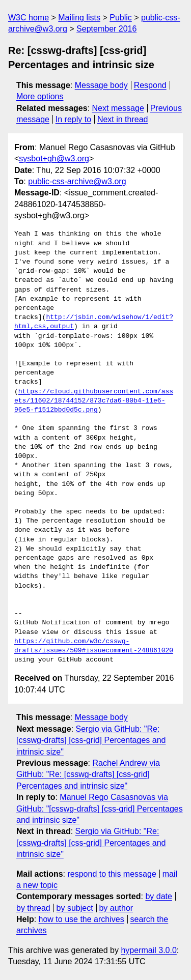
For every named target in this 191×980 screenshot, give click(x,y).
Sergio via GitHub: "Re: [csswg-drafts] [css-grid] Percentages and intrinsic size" (91, 740)
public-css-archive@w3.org (77, 181)
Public (121, 18)
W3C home (29, 18)
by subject (75, 908)
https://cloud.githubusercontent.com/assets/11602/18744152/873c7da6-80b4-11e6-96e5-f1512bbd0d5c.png (94, 401)
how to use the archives (81, 919)
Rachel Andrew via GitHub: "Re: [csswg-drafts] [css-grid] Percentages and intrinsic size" (88, 774)
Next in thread (123, 119)
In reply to (73, 119)
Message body (101, 85)
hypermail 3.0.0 (148, 950)
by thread (33, 908)
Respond (150, 85)
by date (158, 896)
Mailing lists (79, 18)
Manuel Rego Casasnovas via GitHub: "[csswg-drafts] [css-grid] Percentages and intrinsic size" (100, 809)
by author (116, 908)
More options (40, 96)
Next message (118, 108)
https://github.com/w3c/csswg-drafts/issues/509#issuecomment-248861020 (94, 646)
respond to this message (112, 874)
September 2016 (106, 29)
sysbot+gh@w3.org (54, 158)
